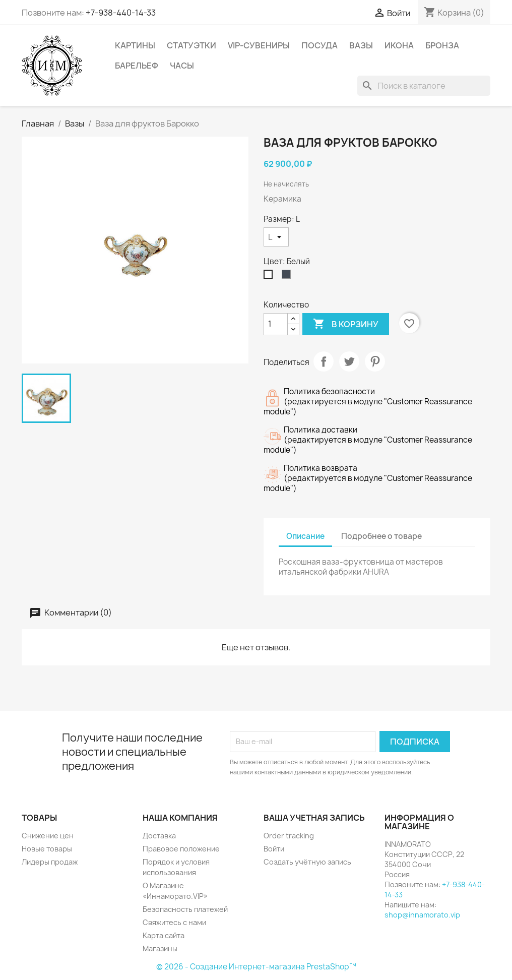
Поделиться (324, 361)
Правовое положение (181, 849)
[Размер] (276, 237)
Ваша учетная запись (314, 818)
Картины (135, 45)
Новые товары (47, 849)
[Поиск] (424, 86)
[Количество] (276, 324)
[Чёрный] (288, 277)
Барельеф (137, 66)
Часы (182, 66)
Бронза (442, 45)
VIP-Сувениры (259, 45)
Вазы (361, 45)
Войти (274, 849)
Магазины (160, 948)
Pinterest (375, 361)
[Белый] (270, 277)
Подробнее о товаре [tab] (381, 536)
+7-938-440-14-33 (121, 13)
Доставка (159, 836)
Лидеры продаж (50, 862)
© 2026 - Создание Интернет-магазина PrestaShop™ (256, 967)
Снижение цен (48, 836)
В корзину (346, 324)
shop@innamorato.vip (422, 915)
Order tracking (289, 836)
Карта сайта (164, 935)
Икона (399, 45)
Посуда (319, 45)
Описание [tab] (305, 536)
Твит (349, 361)
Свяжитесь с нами (174, 922)
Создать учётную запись (307, 862)
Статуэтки (191, 45)
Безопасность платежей (185, 909)
